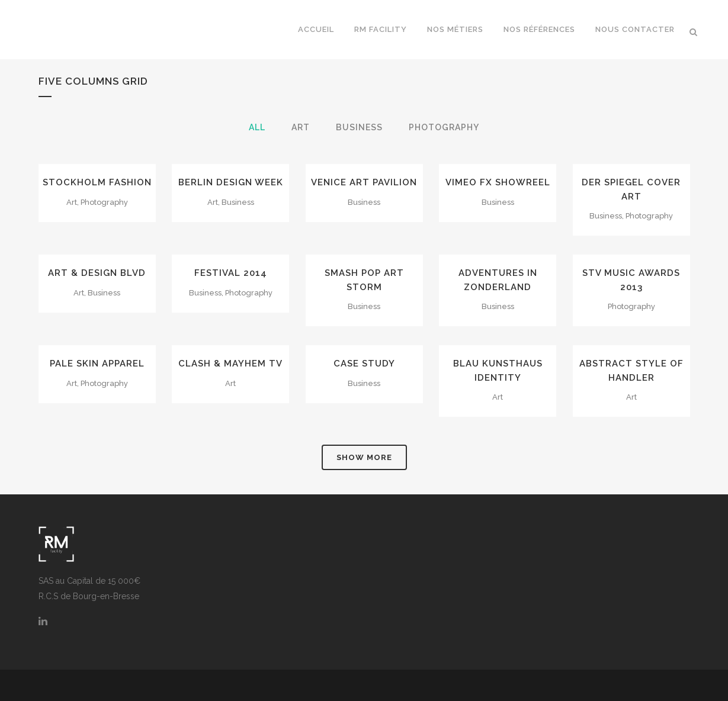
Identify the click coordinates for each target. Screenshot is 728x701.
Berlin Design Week (231, 182)
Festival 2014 (231, 273)
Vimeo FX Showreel (498, 182)
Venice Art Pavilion (364, 182)
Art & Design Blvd (97, 273)
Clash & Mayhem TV (230, 364)
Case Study (364, 364)
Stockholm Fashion (97, 182)
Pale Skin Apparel (97, 364)
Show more (364, 457)
